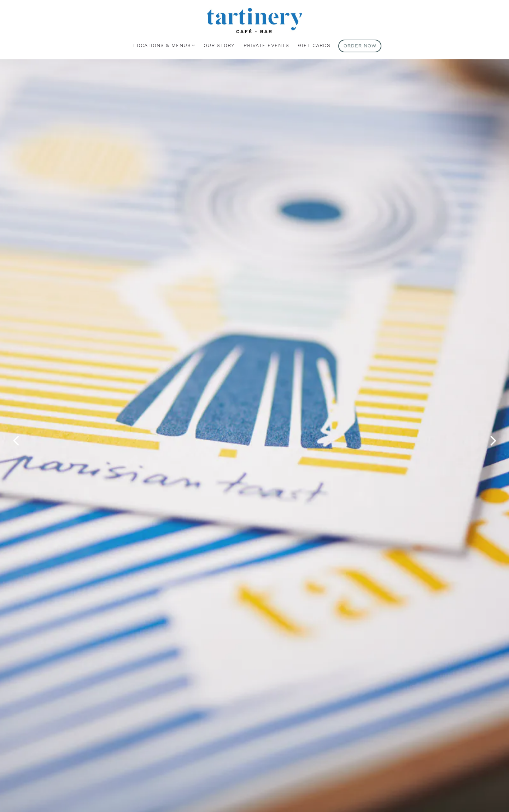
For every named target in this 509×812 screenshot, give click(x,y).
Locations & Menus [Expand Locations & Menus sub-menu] (163, 45)
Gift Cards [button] (314, 45)
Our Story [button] (219, 45)
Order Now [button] (360, 46)
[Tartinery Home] (255, 20)
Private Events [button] (266, 45)
